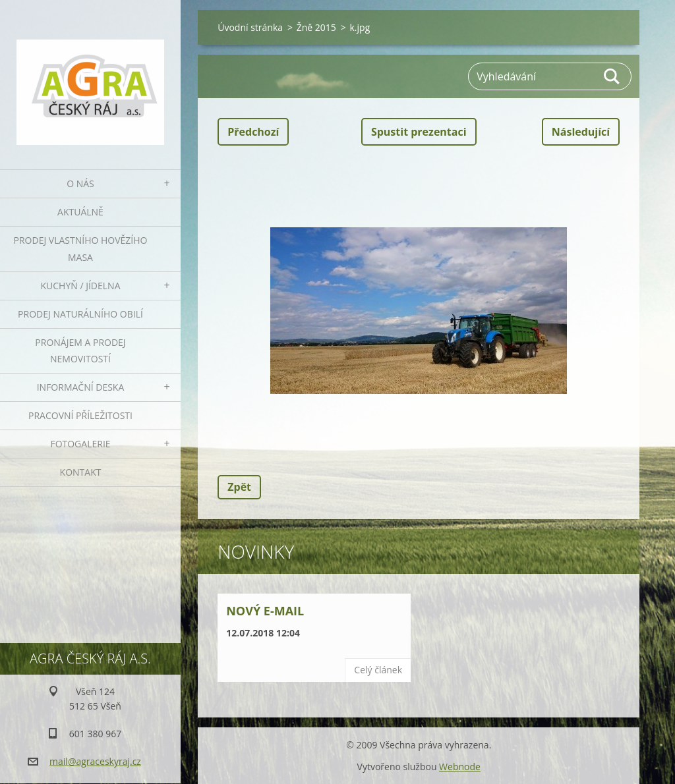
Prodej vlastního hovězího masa (81, 249)
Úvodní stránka (250, 27)
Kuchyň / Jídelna (80, 286)
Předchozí (253, 132)
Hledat (612, 76)
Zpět (239, 487)
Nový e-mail (265, 611)
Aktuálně (80, 212)
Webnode (460, 767)
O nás (80, 183)
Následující (581, 132)
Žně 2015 (316, 27)
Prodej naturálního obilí (80, 314)
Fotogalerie (80, 444)
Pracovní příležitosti (80, 415)
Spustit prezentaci (419, 132)
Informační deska (81, 387)
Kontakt (81, 472)
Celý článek (378, 670)
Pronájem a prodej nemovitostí (80, 351)
